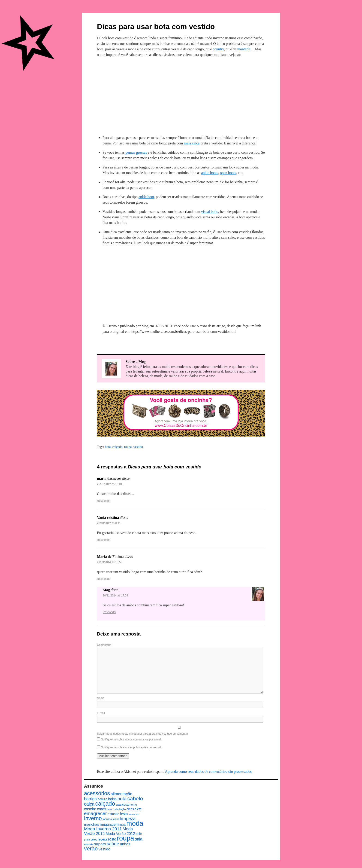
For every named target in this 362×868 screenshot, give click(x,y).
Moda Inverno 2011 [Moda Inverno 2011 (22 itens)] (103, 829)
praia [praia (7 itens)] (87, 840)
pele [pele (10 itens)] (139, 834)
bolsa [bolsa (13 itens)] (112, 799)
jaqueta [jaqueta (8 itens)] (107, 819)
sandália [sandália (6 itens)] (89, 844)
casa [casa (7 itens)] (119, 805)
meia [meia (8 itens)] (122, 825)
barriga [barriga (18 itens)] (90, 799)
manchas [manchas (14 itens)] (92, 824)
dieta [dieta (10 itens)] (138, 809)
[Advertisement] (181, 95)
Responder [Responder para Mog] (110, 612)
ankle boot (146, 197)
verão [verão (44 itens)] (91, 848)
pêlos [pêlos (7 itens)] (94, 840)
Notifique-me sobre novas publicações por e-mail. (131, 747)
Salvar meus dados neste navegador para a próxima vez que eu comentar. (143, 734)
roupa (128, 447)
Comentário (104, 645)
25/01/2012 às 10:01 (110, 484)
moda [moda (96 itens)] (135, 823)
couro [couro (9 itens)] (111, 809)
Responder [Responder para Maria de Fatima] (104, 579)
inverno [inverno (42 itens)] (93, 818)
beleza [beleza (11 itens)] (102, 799)
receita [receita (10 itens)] (103, 839)
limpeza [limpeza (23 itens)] (128, 819)
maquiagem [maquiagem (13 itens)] (109, 824)
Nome (101, 698)
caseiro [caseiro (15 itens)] (90, 809)
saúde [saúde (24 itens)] (113, 844)
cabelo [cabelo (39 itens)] (135, 798)
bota (108, 447)
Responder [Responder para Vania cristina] (104, 540)
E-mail (101, 713)
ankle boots (210, 173)
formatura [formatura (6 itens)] (134, 814)
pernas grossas (136, 152)
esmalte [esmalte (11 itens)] (113, 814)
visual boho (210, 212)
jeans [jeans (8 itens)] (116, 819)
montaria (244, 49)
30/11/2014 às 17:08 (115, 596)
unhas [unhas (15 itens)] (125, 844)
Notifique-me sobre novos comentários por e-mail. (131, 740)
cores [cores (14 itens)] (101, 809)
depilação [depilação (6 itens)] (121, 809)
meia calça (192, 143)
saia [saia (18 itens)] (139, 839)
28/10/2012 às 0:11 (109, 523)
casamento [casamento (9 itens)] (130, 805)
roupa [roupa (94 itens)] (125, 838)
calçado (118, 447)
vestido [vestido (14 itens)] (104, 849)
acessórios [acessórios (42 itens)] (97, 793)
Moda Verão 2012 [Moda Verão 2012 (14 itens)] (120, 834)
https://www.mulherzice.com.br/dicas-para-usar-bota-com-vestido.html (184, 332)
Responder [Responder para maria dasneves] (104, 501)
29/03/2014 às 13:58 (110, 562)
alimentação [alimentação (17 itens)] (121, 794)
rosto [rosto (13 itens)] (112, 839)
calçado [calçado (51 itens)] (105, 804)
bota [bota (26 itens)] (122, 799)
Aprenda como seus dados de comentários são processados (208, 772)
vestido (138, 447)
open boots (228, 173)
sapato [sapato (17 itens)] (100, 844)
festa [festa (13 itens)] (124, 814)
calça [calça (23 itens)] (89, 804)
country (218, 49)
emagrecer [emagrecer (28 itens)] (95, 813)
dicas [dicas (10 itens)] (130, 809)
